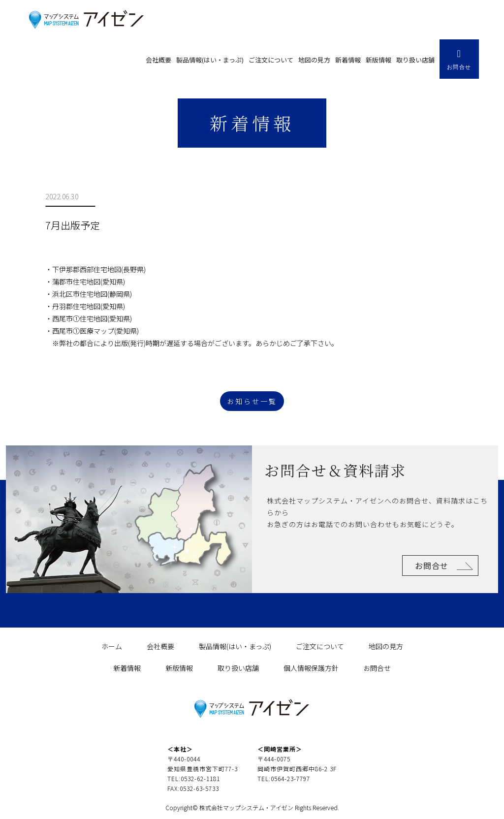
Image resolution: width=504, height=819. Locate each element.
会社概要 (158, 60)
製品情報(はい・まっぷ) (210, 60)
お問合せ (432, 566)
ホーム (112, 646)
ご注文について (271, 60)
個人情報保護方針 (311, 668)
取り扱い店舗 (415, 60)
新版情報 (378, 60)
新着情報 (348, 60)
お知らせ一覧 (252, 401)
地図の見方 (314, 60)
